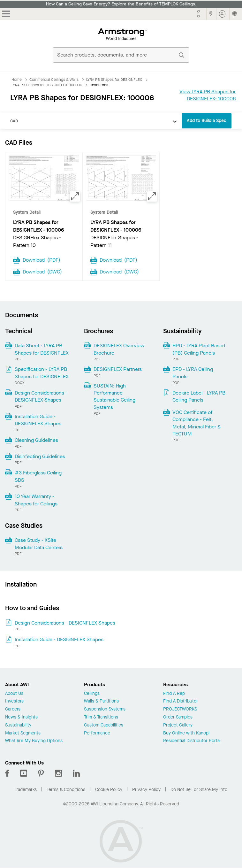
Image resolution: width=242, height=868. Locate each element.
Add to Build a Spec (207, 121)
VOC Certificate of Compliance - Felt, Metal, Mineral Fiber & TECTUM (197, 423)
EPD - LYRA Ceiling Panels (193, 373)
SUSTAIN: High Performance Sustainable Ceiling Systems (114, 396)
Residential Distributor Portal (192, 741)
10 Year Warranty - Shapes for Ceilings (36, 500)
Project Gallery (178, 725)
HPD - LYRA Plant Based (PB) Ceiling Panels (199, 349)
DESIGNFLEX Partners (118, 369)
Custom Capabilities (104, 725)
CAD (14, 121)
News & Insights (21, 717)
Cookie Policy (109, 790)
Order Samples (178, 717)
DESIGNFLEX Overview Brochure (119, 349)
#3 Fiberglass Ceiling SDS (38, 476)
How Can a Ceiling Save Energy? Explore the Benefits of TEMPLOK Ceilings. (121, 4)
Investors (14, 701)
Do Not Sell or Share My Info (199, 790)
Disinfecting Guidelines (40, 456)
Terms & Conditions (66, 790)
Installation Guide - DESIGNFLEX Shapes (38, 420)
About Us (14, 694)
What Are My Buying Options (34, 741)
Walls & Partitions (101, 701)
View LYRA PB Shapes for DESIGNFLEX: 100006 (208, 95)
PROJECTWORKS (180, 709)
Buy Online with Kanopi (186, 733)
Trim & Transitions (101, 717)
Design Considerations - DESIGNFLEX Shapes (41, 396)
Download (42, 259)
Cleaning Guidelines (36, 440)
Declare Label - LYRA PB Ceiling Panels (199, 396)
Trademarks (26, 790)
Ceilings (92, 694)
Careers (13, 709)
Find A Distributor (181, 701)
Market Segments (23, 733)
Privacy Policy (146, 790)
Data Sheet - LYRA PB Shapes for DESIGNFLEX (42, 349)
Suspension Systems (105, 709)
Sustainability (18, 725)
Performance (97, 733)
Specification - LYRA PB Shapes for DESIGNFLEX (42, 373)
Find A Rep (174, 694)
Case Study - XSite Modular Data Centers (39, 544)
